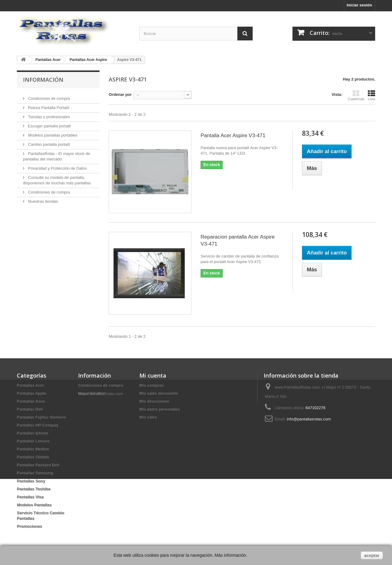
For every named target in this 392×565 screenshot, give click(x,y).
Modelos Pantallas (34, 505)
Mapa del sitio (91, 393)
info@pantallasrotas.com (309, 419)
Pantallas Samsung (35, 473)
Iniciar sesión (359, 5)
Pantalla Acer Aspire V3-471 (233, 136)
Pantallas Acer (30, 385)
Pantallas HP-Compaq (38, 425)
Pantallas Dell (30, 409)
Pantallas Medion (33, 449)
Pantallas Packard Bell (38, 465)
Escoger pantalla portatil (49, 124)
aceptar (372, 556)
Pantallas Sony (31, 481)
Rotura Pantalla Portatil (48, 105)
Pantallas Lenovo (33, 441)
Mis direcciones (154, 401)
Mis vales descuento (159, 393)
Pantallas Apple (32, 393)
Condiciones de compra (48, 96)
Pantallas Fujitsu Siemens (41, 417)
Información (43, 80)
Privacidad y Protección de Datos (57, 166)
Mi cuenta (153, 375)
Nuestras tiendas (42, 199)
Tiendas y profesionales (48, 114)
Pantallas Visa (30, 497)
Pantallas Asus (31, 401)
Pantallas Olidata (33, 457)
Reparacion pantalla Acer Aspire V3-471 (238, 240)
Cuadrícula (356, 95)
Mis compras (151, 385)
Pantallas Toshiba (34, 489)
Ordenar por (120, 94)
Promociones (29, 526)
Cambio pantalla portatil (48, 142)
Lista (371, 95)
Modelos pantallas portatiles (52, 133)
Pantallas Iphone (33, 433)
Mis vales (148, 417)
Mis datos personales (160, 409)
